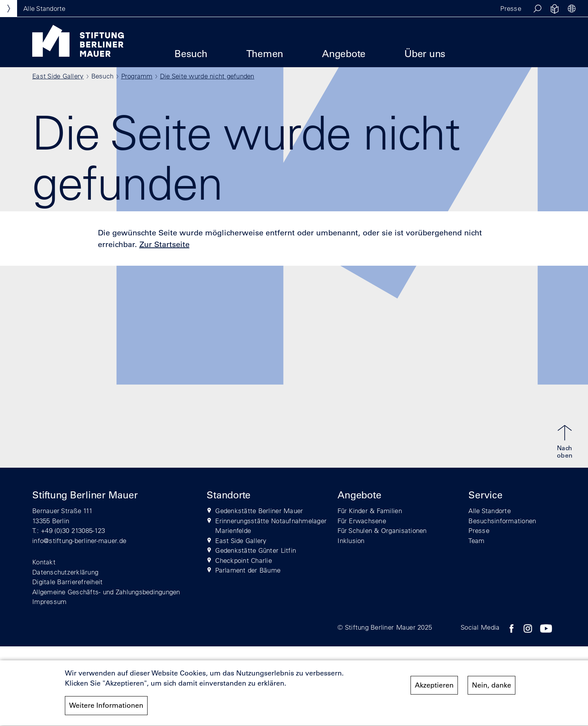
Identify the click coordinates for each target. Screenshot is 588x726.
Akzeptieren (434, 688)
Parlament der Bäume (248, 570)
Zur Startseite (164, 244)
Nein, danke (491, 688)
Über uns (425, 53)
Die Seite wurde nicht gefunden (207, 76)
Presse (511, 8)
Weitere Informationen (106, 709)
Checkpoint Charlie (244, 560)
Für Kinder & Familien (370, 511)
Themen (265, 53)
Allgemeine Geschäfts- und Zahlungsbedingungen (106, 592)
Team (476, 541)
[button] (538, 9)
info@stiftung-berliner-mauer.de (79, 541)
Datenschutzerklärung (65, 572)
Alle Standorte (490, 511)
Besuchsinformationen (502, 521)
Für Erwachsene (362, 521)
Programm (137, 76)
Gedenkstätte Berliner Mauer (259, 511)
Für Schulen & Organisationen (382, 530)
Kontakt (44, 562)
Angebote (344, 53)
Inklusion (351, 541)
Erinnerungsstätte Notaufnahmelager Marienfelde (271, 526)
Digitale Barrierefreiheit (68, 582)
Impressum (49, 602)
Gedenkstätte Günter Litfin (256, 550)
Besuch (191, 53)
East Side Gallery (58, 76)
